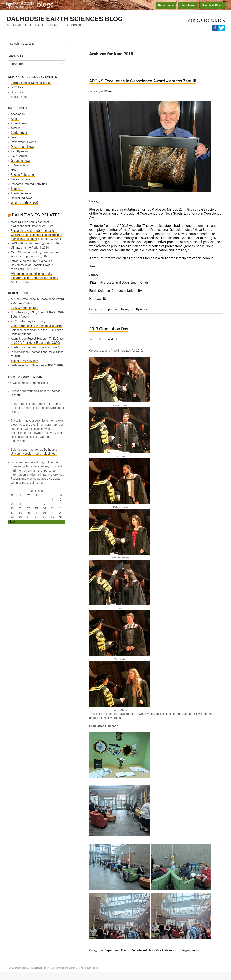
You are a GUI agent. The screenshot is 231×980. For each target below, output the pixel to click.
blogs (45, 4)
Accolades (18, 114)
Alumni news (19, 123)
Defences (17, 92)
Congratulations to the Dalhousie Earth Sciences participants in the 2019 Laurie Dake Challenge (37, 330)
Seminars (17, 189)
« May (12, 522)
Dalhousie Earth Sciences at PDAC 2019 (37, 365)
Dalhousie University (20, 5)
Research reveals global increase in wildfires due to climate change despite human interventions (36, 235)
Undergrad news (188, 950)
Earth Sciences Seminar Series (31, 83)
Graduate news (166, 950)
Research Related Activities (29, 184)
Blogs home (188, 5)
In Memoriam (19, 165)
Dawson (16, 137)
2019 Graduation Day (109, 329)
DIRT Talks (18, 87)
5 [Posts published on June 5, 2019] (28, 504)
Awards (16, 128)
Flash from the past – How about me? (35, 347)
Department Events (117, 950)
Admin (15, 119)
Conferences (19, 133)
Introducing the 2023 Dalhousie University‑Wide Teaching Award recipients (32, 265)
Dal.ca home (166, 5)
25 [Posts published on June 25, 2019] (20, 517)
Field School (19, 156)
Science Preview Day (24, 361)
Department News (116, 309)
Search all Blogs (212, 5)
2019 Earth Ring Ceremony (28, 321)
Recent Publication (23, 175)
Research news (21, 179)
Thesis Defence (21, 193)
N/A (13, 170)
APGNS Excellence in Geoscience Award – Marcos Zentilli (143, 81)
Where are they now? (25, 203)
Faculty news (138, 309)
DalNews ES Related (36, 215)
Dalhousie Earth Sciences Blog (65, 19)
